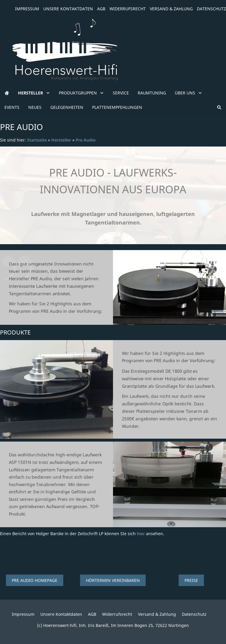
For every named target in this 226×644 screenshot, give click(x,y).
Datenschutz (211, 9)
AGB (101, 9)
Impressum (27, 9)
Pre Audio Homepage (35, 580)
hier (141, 534)
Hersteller (61, 140)
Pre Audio (86, 140)
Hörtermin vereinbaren (113, 580)
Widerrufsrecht (128, 9)
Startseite (37, 140)
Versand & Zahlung (171, 9)
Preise (191, 580)
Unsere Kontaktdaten (68, 9)
